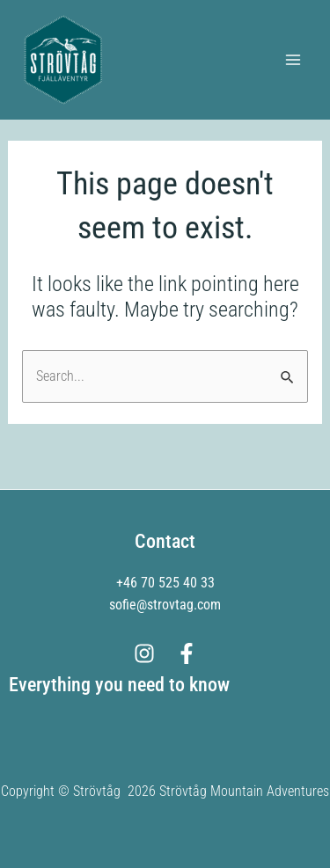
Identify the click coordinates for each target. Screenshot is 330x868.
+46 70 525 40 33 (165, 583)
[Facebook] (187, 653)
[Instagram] (144, 653)
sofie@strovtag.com (165, 605)
